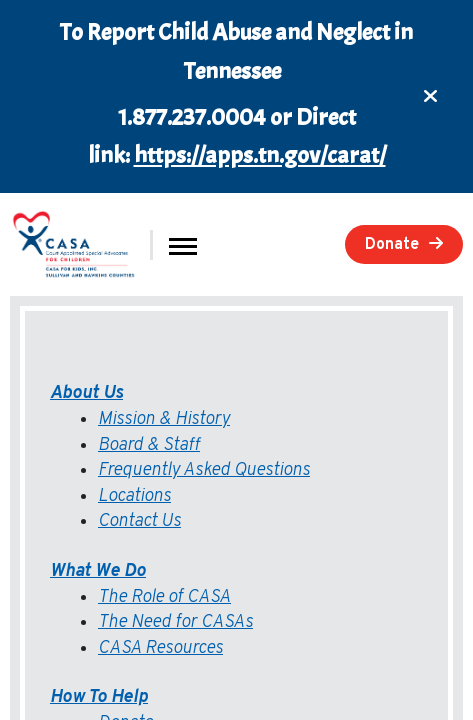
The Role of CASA (164, 597)
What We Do (98, 571)
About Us (86, 393)
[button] (183, 244)
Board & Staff (149, 445)
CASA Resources (160, 648)
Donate (392, 245)
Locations (134, 496)
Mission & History (164, 419)
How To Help (99, 697)
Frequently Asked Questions (204, 470)
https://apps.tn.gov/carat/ (260, 155)
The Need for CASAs (175, 622)
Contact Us (139, 521)
